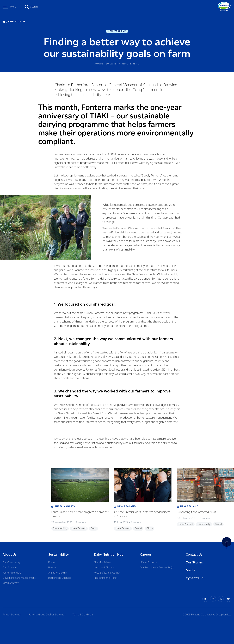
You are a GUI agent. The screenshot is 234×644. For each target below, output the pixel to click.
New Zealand (117, 31)
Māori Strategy (11, 583)
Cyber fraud (195, 578)
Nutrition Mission (103, 563)
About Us (10, 555)
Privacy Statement (12, 615)
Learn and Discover (104, 568)
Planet (52, 563)
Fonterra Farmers (12, 573)
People (52, 568)
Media (190, 570)
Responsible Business (60, 578)
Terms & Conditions (83, 615)
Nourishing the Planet (106, 578)
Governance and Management (19, 578)
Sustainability (58, 555)
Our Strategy (10, 568)
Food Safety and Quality (107, 573)
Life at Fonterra (148, 563)
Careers (146, 555)
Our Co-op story (11, 563)
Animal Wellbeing (58, 573)
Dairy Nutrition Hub (109, 555)
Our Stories (194, 563)
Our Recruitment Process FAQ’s (157, 568)
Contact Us (194, 555)
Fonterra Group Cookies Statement (47, 615)
